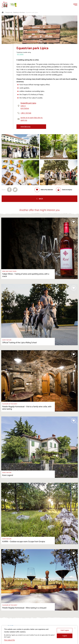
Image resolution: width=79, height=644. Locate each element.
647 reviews (20, 54)
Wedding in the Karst (19, 13)
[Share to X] (15, 190)
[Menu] (75, 5)
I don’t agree (65, 630)
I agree (65, 636)
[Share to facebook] (9, 190)
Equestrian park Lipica (32, 13)
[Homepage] (5, 5)
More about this (9, 640)
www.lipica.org (25, 127)
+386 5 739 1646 (26, 113)
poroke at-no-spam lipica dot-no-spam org (32, 119)
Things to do (9, 13)
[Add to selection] (44, 190)
